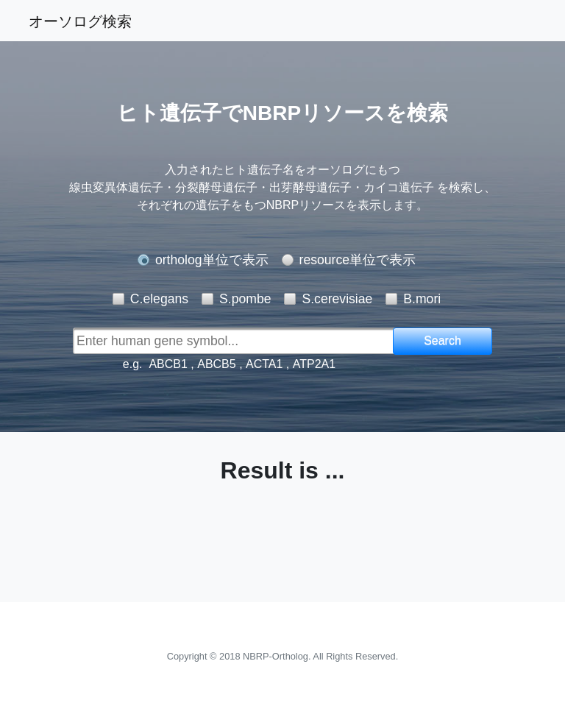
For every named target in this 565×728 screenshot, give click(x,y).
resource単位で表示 (358, 260)
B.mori (422, 299)
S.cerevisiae (337, 299)
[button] (443, 342)
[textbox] (253, 341)
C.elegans (159, 299)
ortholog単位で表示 (212, 260)
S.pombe (245, 299)
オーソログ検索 (80, 21)
